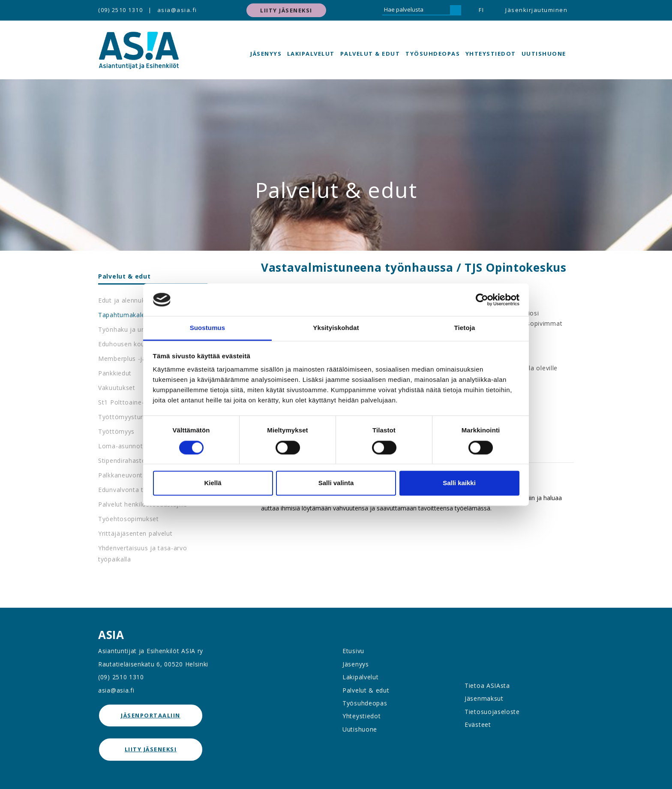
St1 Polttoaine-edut (128, 402)
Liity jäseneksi (286, 10)
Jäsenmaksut (484, 698)
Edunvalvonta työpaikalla (136, 490)
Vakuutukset (117, 388)
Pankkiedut (115, 373)
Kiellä (213, 483)
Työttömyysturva (124, 417)
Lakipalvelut (311, 54)
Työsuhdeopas (433, 54)
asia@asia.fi (177, 10)
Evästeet (478, 724)
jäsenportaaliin (151, 715)
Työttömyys (116, 431)
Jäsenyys (266, 54)
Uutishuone (544, 54)
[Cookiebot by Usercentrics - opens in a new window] (482, 300)
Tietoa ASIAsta (487, 685)
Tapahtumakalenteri (129, 315)
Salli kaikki (459, 483)
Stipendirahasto (122, 460)
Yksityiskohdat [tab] (336, 328)
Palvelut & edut (370, 54)
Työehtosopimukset (129, 519)
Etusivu (353, 651)
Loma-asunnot (120, 446)
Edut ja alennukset (126, 300)
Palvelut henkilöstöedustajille (143, 504)
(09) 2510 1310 (120, 10)
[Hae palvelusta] (416, 10)
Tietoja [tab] (465, 328)
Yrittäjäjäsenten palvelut (135, 533)
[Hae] (456, 10)
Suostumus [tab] (208, 328)
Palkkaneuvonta (122, 475)
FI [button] (481, 10)
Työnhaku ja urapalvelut (135, 329)
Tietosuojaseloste (492, 712)
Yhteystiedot (491, 54)
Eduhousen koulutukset (134, 344)
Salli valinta (336, 483)
